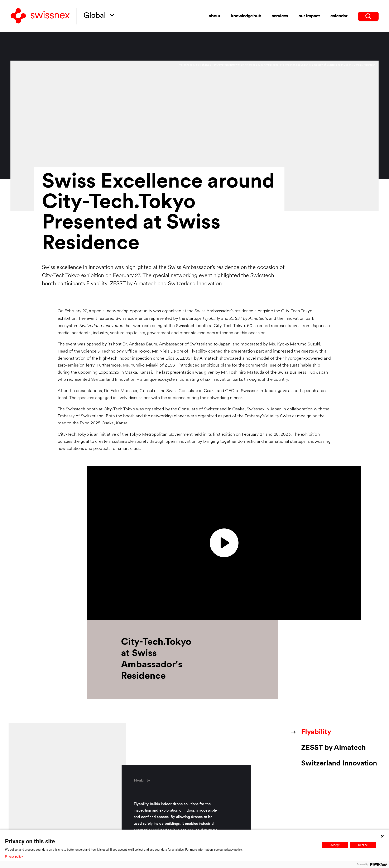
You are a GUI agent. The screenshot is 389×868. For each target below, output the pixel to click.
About (214, 16)
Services (280, 16)
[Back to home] (40, 16)
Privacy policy (14, 857)
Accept (335, 845)
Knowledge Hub (246, 16)
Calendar (339, 16)
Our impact (309, 16)
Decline (363, 845)
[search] (368, 16)
